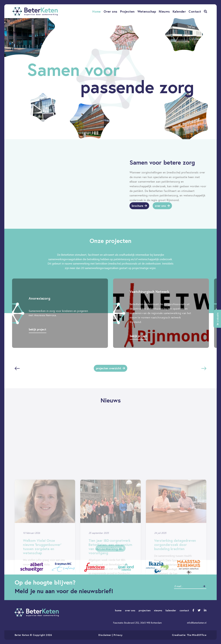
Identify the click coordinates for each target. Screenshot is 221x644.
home (118, 610)
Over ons (110, 11)
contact (184, 610)
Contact (195, 11)
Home (97, 11)
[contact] (188, 586)
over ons (130, 610)
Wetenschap (147, 11)
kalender (171, 610)
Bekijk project (38, 329)
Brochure (139, 206)
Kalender (179, 11)
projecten (145, 610)
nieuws (158, 610)
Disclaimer (105, 635)
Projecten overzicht (110, 368)
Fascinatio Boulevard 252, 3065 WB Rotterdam (137, 623)
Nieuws (164, 11)
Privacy (118, 635)
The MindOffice (197, 635)
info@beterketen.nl (197, 623)
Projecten (127, 11)
